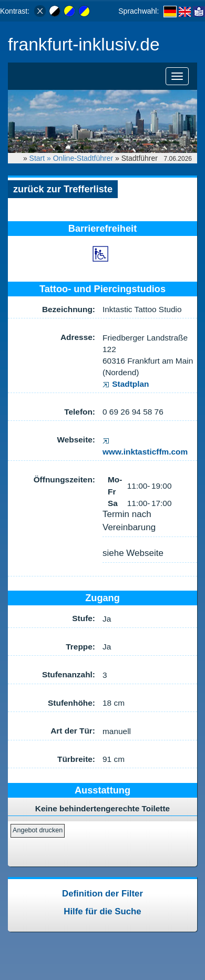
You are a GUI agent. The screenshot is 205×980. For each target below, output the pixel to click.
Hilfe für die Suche (102, 911)
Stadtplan (126, 384)
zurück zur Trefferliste (63, 189)
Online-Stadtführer (83, 158)
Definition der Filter (102, 894)
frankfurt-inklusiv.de (84, 44)
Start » (41, 158)
